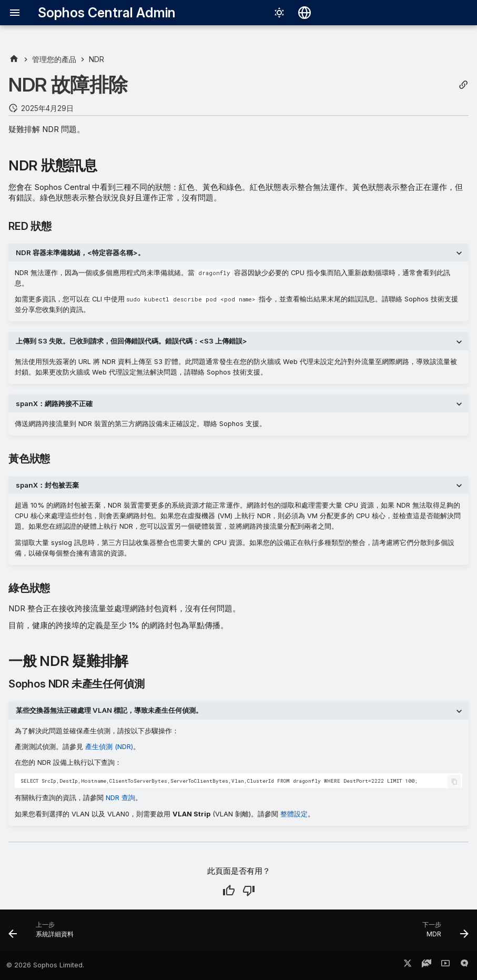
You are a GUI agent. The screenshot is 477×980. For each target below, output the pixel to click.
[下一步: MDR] (443, 933)
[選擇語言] (305, 13)
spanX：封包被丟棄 (47, 485)
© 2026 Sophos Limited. (45, 965)
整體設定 (294, 814)
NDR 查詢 (120, 798)
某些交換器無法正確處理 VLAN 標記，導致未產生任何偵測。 (109, 710)
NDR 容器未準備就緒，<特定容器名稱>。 (80, 252)
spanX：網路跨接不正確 (54, 403)
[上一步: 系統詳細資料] (44, 933)
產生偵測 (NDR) (109, 747)
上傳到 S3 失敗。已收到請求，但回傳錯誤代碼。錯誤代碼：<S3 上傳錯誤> (131, 341)
